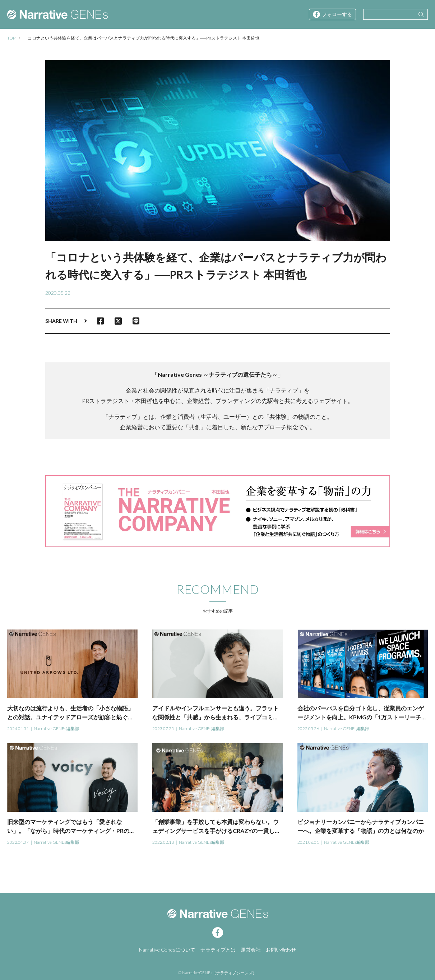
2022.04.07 (18, 842)
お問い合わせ (281, 950)
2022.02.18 (163, 842)
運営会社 (251, 950)
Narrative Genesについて (167, 950)
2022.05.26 (308, 729)
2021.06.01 (308, 842)
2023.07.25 (163, 729)
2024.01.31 (18, 729)
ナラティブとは (218, 950)
